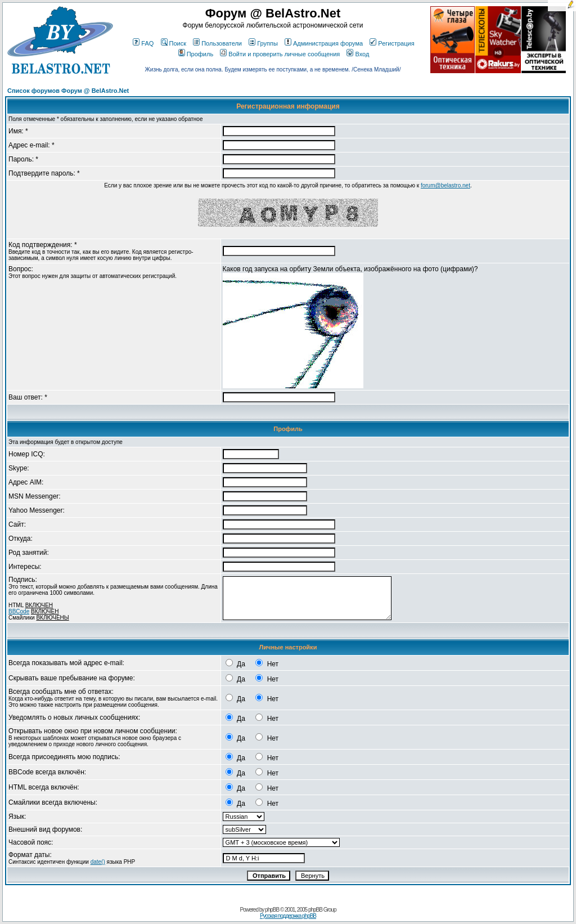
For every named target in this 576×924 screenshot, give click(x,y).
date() (98, 862)
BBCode (19, 611)
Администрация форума (324, 43)
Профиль (196, 54)
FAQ (143, 43)
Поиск (174, 43)
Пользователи (217, 43)
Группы (263, 43)
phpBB (272, 910)
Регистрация (392, 43)
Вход (358, 54)
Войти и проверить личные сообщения (280, 54)
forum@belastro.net (445, 185)
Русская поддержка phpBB (288, 916)
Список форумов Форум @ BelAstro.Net (68, 91)
